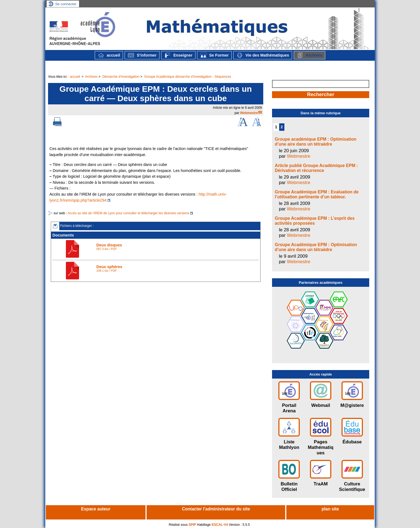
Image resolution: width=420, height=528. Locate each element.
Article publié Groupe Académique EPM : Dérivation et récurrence (316, 168)
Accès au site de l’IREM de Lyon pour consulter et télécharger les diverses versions (128, 213)
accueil (109, 55)
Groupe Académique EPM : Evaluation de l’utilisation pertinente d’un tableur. (317, 194)
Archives (310, 55)
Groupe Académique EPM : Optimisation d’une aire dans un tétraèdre (316, 247)
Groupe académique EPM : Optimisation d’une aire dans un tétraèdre (316, 142)
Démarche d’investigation (121, 77)
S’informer (142, 55)
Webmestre (249, 113)
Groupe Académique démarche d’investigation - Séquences (188, 77)
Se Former (214, 55)
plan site (330, 509)
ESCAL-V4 (220, 525)
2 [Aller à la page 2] (282, 127)
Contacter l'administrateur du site (216, 509)
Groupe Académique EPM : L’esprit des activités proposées (315, 221)
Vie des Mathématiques (263, 55)
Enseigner (178, 55)
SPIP (192, 525)
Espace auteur (96, 509)
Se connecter (66, 4)
